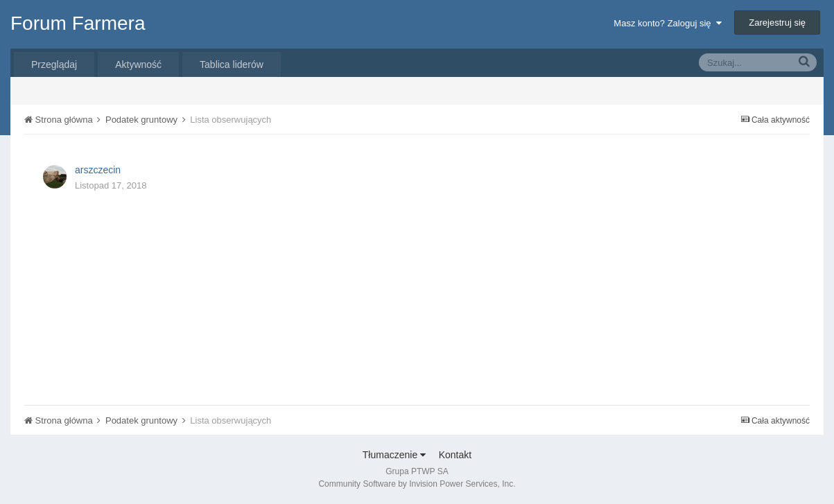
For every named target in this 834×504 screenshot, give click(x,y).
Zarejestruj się (777, 23)
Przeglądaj (54, 64)
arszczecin (98, 170)
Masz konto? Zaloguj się (667, 23)
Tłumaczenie (394, 455)
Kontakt (455, 455)
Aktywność (138, 64)
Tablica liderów (232, 64)
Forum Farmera (78, 23)
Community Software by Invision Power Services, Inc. (417, 484)
